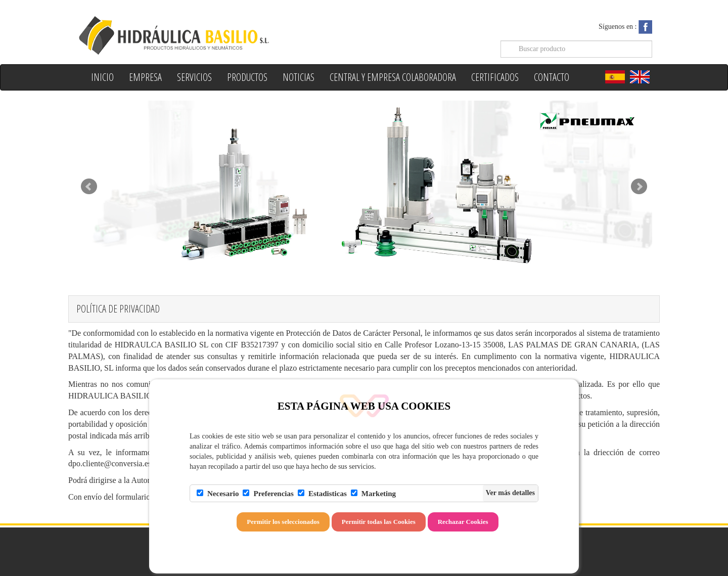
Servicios (194, 77)
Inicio (102, 77)
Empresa (145, 77)
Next (639, 187)
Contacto (552, 77)
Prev (89, 187)
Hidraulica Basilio (216, 35)
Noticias (299, 77)
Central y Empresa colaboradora (393, 77)
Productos (247, 77)
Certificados (495, 77)
